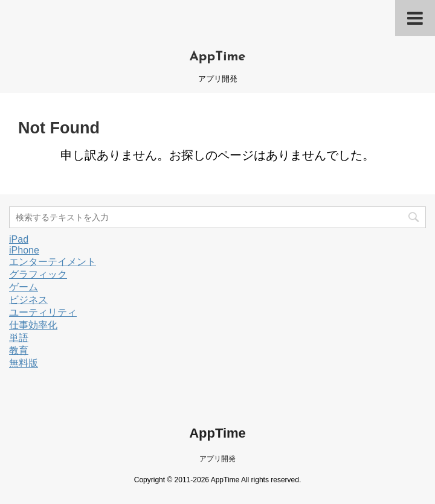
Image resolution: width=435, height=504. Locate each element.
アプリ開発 (217, 459)
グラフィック (38, 274)
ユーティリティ (43, 312)
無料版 (24, 363)
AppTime (217, 57)
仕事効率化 (33, 325)
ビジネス (28, 300)
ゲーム (24, 287)
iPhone (24, 250)
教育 (19, 350)
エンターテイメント (53, 262)
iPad (19, 239)
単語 (19, 338)
